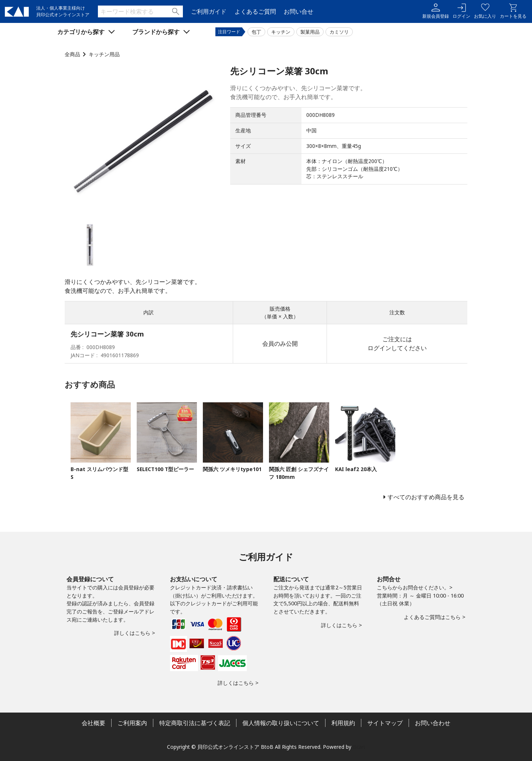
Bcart (359, 747)
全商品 (72, 54)
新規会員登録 (436, 11)
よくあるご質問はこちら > (435, 617)
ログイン (461, 11)
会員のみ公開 (280, 344)
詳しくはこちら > (135, 633)
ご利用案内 (132, 723)
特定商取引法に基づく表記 (195, 723)
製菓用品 (310, 32)
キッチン (281, 32)
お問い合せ (299, 11)
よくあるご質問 (255, 11)
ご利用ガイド (209, 11)
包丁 (256, 32)
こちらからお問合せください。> (415, 587)
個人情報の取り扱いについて (281, 723)
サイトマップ (385, 723)
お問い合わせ (433, 723)
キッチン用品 (104, 54)
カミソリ (339, 32)
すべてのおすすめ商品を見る (426, 497)
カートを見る (513, 11)
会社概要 (93, 723)
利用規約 (343, 723)
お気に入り (485, 11)
